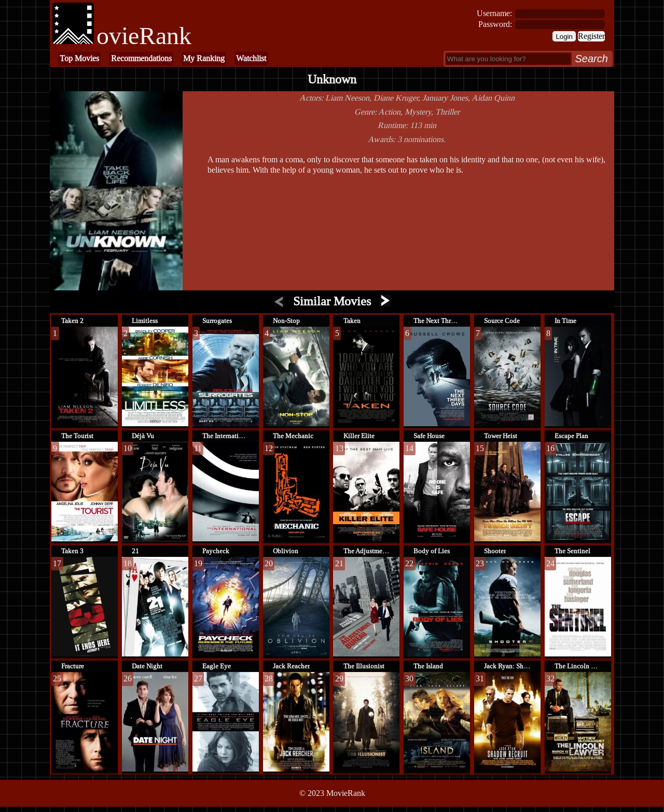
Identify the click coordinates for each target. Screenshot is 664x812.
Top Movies (79, 58)
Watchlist (251, 58)
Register (591, 36)
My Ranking (204, 58)
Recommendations (141, 58)
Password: (495, 24)
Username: (494, 13)
